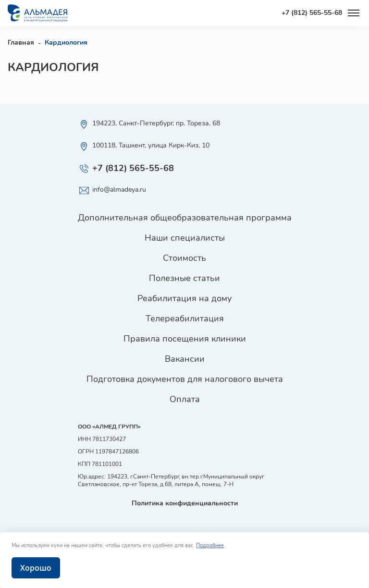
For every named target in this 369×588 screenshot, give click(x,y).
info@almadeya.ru (112, 191)
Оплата (185, 399)
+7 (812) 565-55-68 (312, 13)
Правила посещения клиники (185, 339)
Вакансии (185, 359)
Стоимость (184, 258)
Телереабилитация (185, 318)
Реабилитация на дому (184, 298)
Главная (21, 43)
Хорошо (36, 568)
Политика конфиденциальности (185, 503)
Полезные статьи (184, 278)
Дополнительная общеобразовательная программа (185, 218)
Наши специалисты (185, 238)
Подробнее (210, 545)
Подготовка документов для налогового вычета (185, 379)
